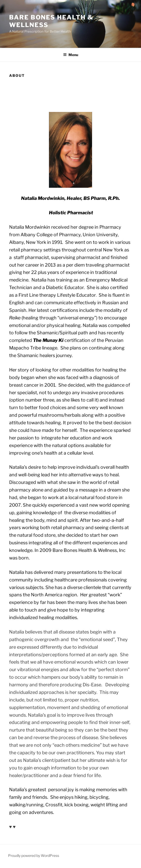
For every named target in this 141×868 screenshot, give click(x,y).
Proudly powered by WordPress (34, 855)
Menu (71, 55)
